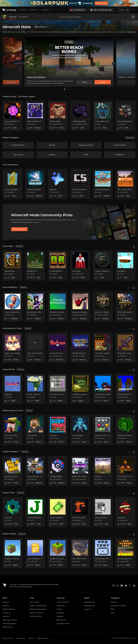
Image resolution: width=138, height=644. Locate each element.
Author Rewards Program (38, 609)
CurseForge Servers (63, 624)
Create (35, 10)
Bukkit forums (61, 620)
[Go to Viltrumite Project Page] (80, 266)
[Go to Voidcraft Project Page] (13, 389)
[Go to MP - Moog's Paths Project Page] (125, 184)
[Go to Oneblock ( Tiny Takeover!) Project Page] (13, 553)
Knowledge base (89, 602)
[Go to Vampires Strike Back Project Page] (80, 307)
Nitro (113, 613)
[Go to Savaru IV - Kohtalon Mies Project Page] (103, 307)
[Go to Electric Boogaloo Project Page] (13, 184)
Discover (13, 17)
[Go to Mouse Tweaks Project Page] (103, 512)
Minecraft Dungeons (9, 624)
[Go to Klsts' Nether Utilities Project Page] (103, 116)
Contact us (87, 609)
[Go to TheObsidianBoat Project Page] (80, 116)
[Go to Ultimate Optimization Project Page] (58, 307)
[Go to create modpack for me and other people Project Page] (13, 307)
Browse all (130, 138)
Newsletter (60, 613)
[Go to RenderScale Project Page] (35, 266)
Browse (24, 10)
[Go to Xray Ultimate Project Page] (80, 430)
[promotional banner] (69, 3)
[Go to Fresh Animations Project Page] (13, 430)
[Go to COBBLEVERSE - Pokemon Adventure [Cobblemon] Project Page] (58, 471)
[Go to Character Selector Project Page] (80, 184)
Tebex (113, 609)
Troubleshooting (89, 606)
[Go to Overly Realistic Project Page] (58, 266)
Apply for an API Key (37, 613)
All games (6, 602)
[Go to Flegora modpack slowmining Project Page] (103, 266)
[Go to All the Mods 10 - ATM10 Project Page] (13, 471)
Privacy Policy (21, 638)
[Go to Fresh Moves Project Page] (35, 430)
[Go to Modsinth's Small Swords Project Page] (125, 348)
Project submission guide (38, 606)
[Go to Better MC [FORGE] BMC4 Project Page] (80, 471)
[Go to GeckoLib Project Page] (13, 512)
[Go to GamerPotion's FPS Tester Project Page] (103, 553)
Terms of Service (8, 638)
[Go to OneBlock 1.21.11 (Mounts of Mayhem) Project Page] (58, 553)
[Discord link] (126, 586)
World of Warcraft (9, 609)
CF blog (59, 609)
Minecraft (6, 606)
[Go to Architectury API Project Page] (80, 512)
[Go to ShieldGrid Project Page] (125, 266)
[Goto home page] (9, 10)
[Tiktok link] (118, 586)
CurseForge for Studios (119, 606)
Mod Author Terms (43, 638)
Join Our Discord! (63, 602)
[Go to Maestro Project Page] (58, 184)
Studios (46, 10)
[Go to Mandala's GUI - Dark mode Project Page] (103, 430)
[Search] (133, 17)
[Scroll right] (134, 247)
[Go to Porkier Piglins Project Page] (58, 116)
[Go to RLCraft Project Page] (103, 471)
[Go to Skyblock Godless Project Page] (35, 184)
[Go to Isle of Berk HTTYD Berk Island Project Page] (80, 553)
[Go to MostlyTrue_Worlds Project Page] (103, 348)
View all (19, 246)
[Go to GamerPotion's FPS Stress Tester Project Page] (125, 553)
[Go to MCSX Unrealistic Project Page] (125, 389)
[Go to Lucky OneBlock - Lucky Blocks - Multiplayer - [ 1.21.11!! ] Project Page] (35, 553)
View (85, 82)
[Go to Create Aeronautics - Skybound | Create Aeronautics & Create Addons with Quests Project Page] (103, 184)
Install (103, 82)
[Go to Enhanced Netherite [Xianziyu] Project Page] (125, 116)
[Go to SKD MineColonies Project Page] (125, 307)
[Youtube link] (122, 586)
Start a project (34, 602)
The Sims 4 (6, 613)
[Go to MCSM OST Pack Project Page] (80, 348)
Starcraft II (6, 616)
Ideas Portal (61, 606)
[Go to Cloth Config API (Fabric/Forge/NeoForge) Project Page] (58, 512)
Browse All (23, 17)
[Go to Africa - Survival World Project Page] (35, 389)
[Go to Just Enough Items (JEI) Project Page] (35, 512)
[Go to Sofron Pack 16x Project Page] (58, 348)
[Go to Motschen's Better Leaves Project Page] (125, 430)
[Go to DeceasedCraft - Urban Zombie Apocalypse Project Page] (35, 471)
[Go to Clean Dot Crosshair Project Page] (35, 348)
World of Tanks (8, 627)
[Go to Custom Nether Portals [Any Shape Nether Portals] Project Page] (13, 116)
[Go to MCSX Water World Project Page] (103, 389)
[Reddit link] (134, 586)
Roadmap (60, 616)
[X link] (130, 586)
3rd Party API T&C (36, 616)
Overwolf (114, 602)
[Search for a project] (95, 17)
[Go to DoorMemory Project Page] (13, 266)
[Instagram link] (113, 586)
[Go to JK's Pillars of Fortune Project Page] (58, 389)
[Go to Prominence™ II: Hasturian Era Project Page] (125, 471)
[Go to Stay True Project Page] (58, 430)
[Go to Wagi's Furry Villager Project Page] (13, 348)
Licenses (31, 638)
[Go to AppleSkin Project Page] (125, 512)
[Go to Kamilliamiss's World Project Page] (35, 307)
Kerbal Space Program (10, 620)
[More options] (134, 10)
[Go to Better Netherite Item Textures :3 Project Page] (35, 116)
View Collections (19, 229)
